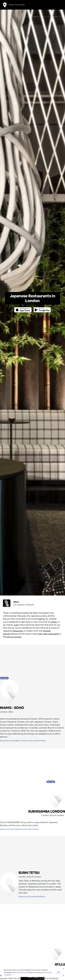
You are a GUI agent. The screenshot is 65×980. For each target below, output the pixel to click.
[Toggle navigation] (58, 5)
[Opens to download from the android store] (42, 308)
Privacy (26, 972)
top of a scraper (14, 637)
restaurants (18, 631)
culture (53, 622)
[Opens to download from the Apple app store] (23, 308)
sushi (16, 625)
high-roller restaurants (48, 634)
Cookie (18, 972)
